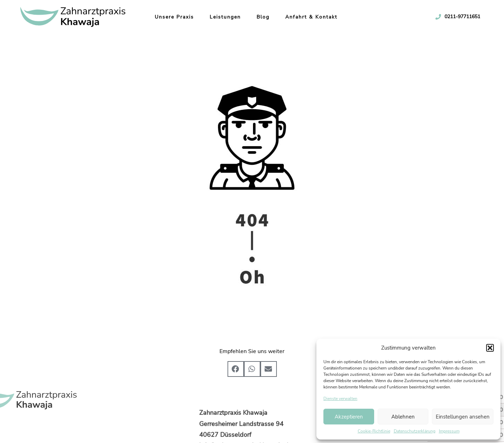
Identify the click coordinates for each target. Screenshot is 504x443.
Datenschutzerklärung (415, 431)
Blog (257, 17)
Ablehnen (403, 417)
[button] (490, 348)
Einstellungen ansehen (463, 417)
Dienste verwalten (340, 399)
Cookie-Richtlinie (374, 431)
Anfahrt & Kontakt (305, 17)
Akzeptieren (349, 417)
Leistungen (219, 17)
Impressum (449, 431)
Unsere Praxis (168, 17)
